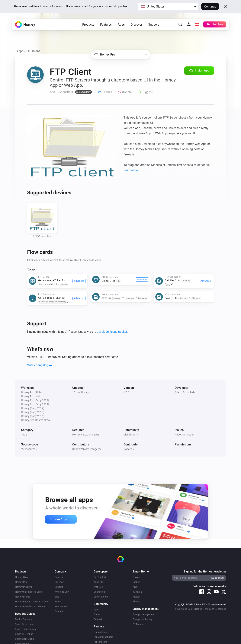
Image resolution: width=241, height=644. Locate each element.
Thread (137, 602)
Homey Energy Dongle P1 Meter (32, 602)
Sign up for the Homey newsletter (205, 572)
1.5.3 (127, 392)
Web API (98, 587)
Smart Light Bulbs (24, 639)
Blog (57, 597)
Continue (210, 6)
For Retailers (100, 642)
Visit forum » (131, 435)
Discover (136, 25)
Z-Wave (137, 577)
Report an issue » (185, 435)
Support (153, 25)
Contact (59, 611)
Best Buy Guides (25, 614)
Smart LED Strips (24, 634)
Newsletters (61, 606)
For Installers (101, 632)
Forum (97, 614)
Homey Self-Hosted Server (29, 592)
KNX (135, 587)
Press (58, 602)
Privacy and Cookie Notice (188, 609)
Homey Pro (21, 582)
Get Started (100, 577)
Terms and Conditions (215, 609)
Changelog (99, 592)
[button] (168, 6)
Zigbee (136, 582)
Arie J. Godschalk (185, 392)
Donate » (129, 449)
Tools (24, 435)
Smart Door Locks (25, 624)
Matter (136, 597)
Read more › (132, 170)
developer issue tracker (112, 332)
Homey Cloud (22, 577)
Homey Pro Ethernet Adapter (30, 606)
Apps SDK (99, 582)
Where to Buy (62, 592)
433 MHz (137, 592)
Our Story (59, 582)
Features (106, 25)
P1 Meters (138, 624)
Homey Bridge (22, 597)
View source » (29, 449)
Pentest (98, 619)
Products (88, 25)
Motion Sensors (23, 619)
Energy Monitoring (142, 619)
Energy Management (144, 614)
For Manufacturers (103, 637)
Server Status (101, 597)
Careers (59, 577)
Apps (121, 25)
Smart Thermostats (25, 629)
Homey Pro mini (23, 587)
